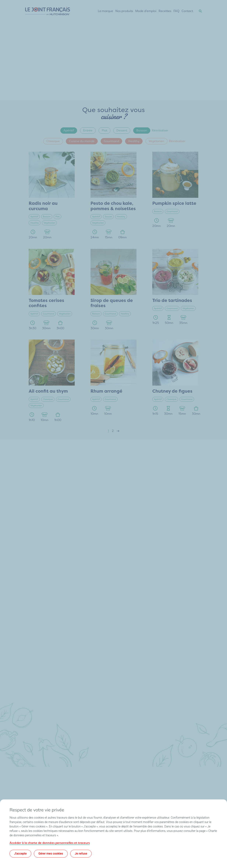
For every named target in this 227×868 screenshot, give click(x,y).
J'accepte (20, 854)
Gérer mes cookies (51, 854)
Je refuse (81, 854)
